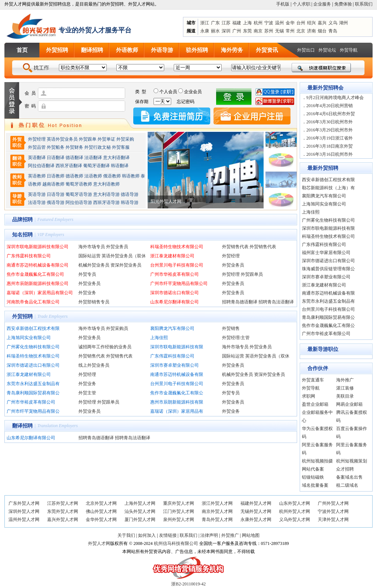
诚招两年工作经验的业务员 (105, 347)
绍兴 (311, 23)
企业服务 (322, 4)
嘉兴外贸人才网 (63, 520)
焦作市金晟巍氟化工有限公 (177, 393)
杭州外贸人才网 (295, 511)
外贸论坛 (327, 50)
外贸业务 (87, 293)
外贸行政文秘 (98, 147)
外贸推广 (230, 535)
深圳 (226, 31)
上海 (247, 23)
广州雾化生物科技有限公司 (33, 347)
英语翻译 (37, 158)
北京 (301, 31)
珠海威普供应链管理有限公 (328, 269)
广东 (215, 23)
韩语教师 (131, 176)
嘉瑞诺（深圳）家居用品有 (177, 411)
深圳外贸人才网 (24, 511)
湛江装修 (345, 388)
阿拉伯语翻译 (41, 166)
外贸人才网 (99, 543)
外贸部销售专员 (94, 302)
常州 (290, 31)
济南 (311, 31)
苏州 (269, 31)
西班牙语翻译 (69, 166)
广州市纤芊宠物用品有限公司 (179, 284)
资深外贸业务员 (126, 265)
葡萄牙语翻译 (96, 166)
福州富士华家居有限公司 (326, 253)
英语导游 (37, 194)
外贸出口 (306, 50)
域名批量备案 (315, 485)
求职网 (309, 396)
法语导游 (37, 203)
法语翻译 (93, 158)
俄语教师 (112, 176)
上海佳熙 (159, 338)
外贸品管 (37, 147)
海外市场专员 (92, 247)
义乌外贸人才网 (295, 520)
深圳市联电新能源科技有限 (177, 347)
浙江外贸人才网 (217, 503)
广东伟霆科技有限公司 (29, 256)
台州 (301, 23)
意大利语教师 (106, 184)
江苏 (226, 23)
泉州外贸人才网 (179, 520)
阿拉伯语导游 (79, 203)
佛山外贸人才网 (101, 511)
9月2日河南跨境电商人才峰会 (335, 98)
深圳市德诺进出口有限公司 (33, 365)
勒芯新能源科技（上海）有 (328, 188)
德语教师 (75, 176)
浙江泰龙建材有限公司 (172, 256)
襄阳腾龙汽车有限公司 (172, 328)
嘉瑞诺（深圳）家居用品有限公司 (40, 293)
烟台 (322, 31)
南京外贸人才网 (217, 511)
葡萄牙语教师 (79, 184)
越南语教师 (53, 184)
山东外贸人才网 (295, 503)
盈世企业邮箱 (315, 404)
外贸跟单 (88, 139)
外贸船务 (56, 147)
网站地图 (251, 535)
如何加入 (147, 535)
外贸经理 (37, 139)
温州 (279, 23)
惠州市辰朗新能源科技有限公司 (38, 284)
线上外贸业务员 (94, 365)
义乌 (333, 23)
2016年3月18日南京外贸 (330, 146)
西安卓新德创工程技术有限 (33, 328)
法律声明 (209, 535)
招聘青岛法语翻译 (276, 302)
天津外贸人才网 (333, 520)
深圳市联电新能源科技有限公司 (38, 247)
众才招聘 (345, 469)
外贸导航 (349, 50)
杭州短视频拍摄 (317, 461)
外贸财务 (74, 147)
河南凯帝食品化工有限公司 (33, 302)
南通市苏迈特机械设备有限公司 (38, 265)
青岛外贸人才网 (217, 520)
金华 (290, 23)
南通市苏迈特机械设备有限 (177, 374)
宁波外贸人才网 (333, 511)
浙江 (205, 23)
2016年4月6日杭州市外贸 (331, 114)
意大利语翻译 (116, 158)
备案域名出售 (349, 477)
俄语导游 (56, 203)
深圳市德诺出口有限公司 (175, 293)
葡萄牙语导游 (79, 194)
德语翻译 (74, 158)
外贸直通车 (313, 380)
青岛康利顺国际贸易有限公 (33, 393)
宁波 (269, 23)
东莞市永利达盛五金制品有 (33, 384)
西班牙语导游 (106, 203)
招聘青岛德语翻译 (240, 302)
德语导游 (130, 194)
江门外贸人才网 (179, 511)
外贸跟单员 (252, 274)
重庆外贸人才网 (179, 503)
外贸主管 (87, 393)
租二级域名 (347, 485)
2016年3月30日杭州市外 (330, 122)
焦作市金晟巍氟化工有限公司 (35, 274)
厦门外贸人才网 (140, 520)
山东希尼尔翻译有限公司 (175, 302)
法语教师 (93, 176)
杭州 (258, 23)
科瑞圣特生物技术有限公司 (177, 247)
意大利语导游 (106, 194)
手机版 (283, 4)
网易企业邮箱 (349, 404)
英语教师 (37, 176)
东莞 (247, 31)
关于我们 (126, 535)
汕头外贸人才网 (140, 511)
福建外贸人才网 (256, 503)
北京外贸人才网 (101, 503)
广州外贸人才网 (333, 503)
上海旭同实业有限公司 (29, 338)
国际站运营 (89, 256)
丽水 (215, 31)
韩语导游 (130, 203)
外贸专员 (87, 274)
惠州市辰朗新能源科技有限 (177, 402)
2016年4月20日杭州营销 (330, 106)
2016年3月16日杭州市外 (330, 154)
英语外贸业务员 (62, 139)
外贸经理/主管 (236, 338)
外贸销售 (231, 328)
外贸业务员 (117, 247)
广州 (237, 31)
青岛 (333, 31)
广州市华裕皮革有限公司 (175, 274)
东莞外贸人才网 (63, 511)
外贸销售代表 (235, 247)
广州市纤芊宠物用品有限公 (33, 411)
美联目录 (345, 396)
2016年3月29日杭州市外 (330, 130)
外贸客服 (121, 147)
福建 (237, 23)
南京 (258, 31)
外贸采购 (125, 139)
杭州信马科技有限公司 (176, 543)
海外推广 (345, 380)
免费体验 (343, 4)
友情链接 (168, 535)
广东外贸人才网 (24, 503)
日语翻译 (56, 158)
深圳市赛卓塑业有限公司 (175, 365)
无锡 (279, 31)
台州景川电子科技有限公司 (177, 265)
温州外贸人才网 (24, 520)
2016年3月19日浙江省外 (330, 138)
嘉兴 (322, 23)
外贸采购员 (117, 328)
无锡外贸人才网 (256, 511)
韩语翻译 (120, 166)
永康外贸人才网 (256, 520)
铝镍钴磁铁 (313, 477)
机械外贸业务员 (94, 265)
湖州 (343, 23)
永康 (205, 31)
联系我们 (364, 4)
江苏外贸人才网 (63, 503)
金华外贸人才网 (101, 520)
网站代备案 (313, 469)
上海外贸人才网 (140, 503)
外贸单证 (106, 139)
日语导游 (56, 194)
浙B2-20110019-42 (188, 584)
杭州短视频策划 (352, 461)
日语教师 (56, 176)
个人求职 (302, 4)
